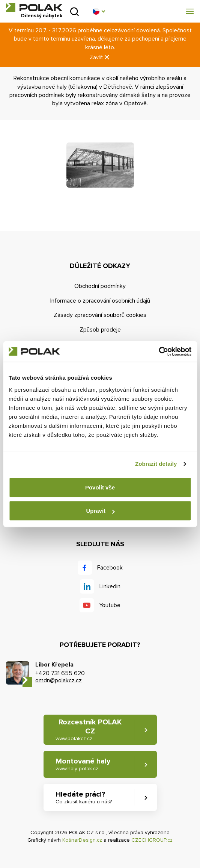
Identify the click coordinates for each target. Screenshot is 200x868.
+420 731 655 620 (60, 673)
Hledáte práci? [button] (84, 798)
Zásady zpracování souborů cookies (100, 315)
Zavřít (100, 57)
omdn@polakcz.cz (59, 680)
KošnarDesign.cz (82, 840)
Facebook (110, 568)
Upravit (100, 511)
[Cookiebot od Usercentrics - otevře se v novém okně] (159, 351)
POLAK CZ (34, 8)
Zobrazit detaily (156, 464)
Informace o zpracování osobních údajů (100, 301)
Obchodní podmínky (100, 286)
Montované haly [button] (83, 764)
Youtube (110, 605)
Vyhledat (74, 11)
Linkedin (110, 586)
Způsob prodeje (100, 330)
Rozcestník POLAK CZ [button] (89, 730)
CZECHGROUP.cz (152, 840)
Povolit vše (100, 487)
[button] (99, 11)
